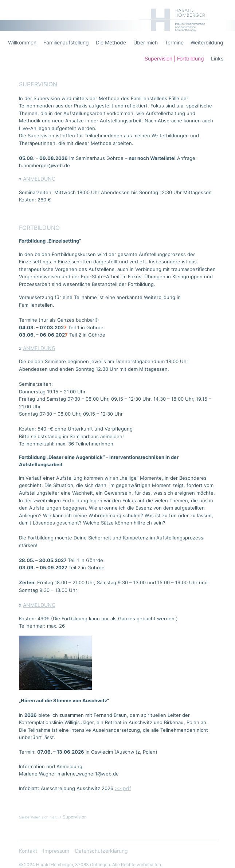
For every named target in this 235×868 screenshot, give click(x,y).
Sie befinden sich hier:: (39, 817)
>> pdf (123, 788)
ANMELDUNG (39, 179)
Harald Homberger (206, 11)
